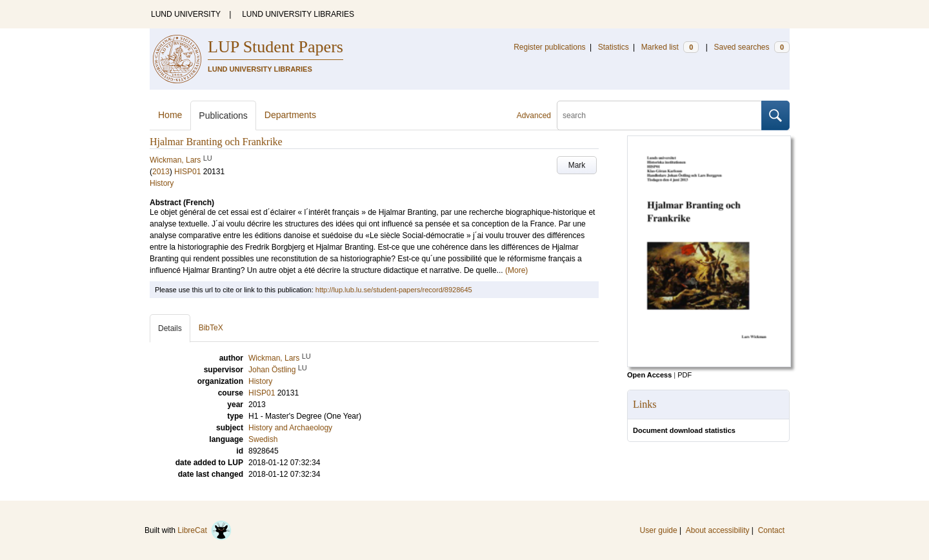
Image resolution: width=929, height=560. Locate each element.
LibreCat (205, 530)
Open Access (649, 375)
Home (170, 115)
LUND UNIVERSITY (186, 14)
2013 (161, 172)
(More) (516, 270)
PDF (684, 375)
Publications (223, 115)
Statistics (614, 47)
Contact (771, 530)
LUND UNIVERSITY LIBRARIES (298, 14)
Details (170, 328)
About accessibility (718, 530)
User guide (659, 530)
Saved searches (752, 47)
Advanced (534, 115)
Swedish (263, 439)
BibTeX (211, 328)
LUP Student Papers (275, 47)
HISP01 (187, 172)
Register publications (549, 47)
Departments (290, 115)
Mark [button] (577, 165)
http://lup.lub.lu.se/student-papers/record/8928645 (394, 290)
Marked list (670, 47)
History (162, 183)
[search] (659, 115)
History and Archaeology (290, 428)
